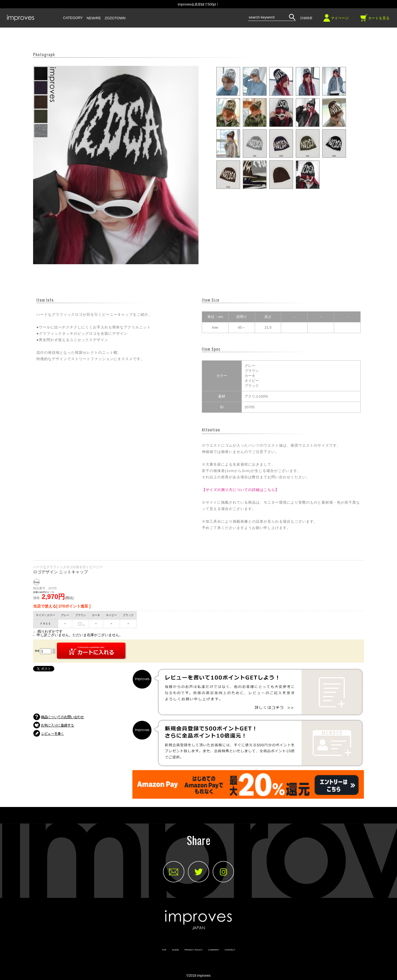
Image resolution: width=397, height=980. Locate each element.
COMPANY (214, 950)
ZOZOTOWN (115, 18)
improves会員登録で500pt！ (199, 4)
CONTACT (230, 950)
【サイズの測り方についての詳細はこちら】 (240, 490)
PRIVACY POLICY (194, 950)
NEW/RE (94, 18)
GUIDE (175, 950)
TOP (164, 950)
